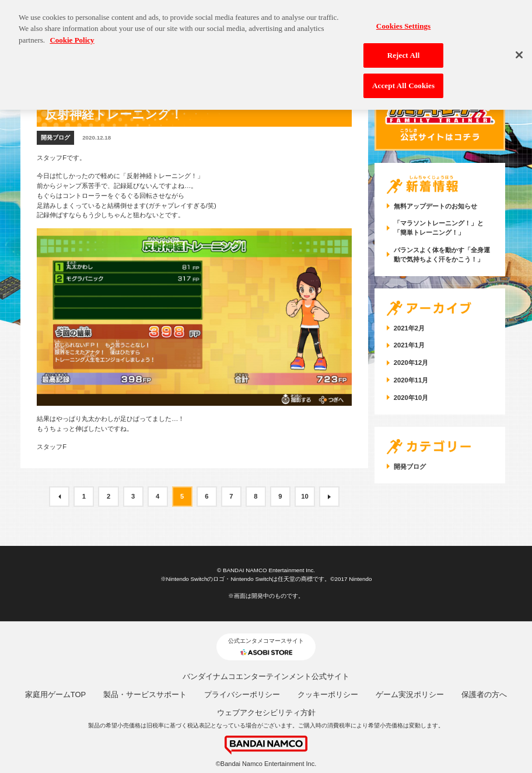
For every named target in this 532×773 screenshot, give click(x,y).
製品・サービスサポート (145, 694)
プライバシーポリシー (242, 694)
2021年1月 (409, 345)
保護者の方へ (484, 694)
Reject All (404, 48)
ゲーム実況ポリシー (410, 694)
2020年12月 (411, 363)
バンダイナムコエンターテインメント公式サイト (266, 676)
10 (304, 496)
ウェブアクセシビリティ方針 (266, 713)
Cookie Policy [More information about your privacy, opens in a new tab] (72, 32)
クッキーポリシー (328, 694)
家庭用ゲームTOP (56, 694)
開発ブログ (55, 137)
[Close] (519, 47)
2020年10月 (411, 398)
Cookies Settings (403, 18)
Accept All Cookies (403, 78)
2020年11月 (411, 380)
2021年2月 (409, 328)
